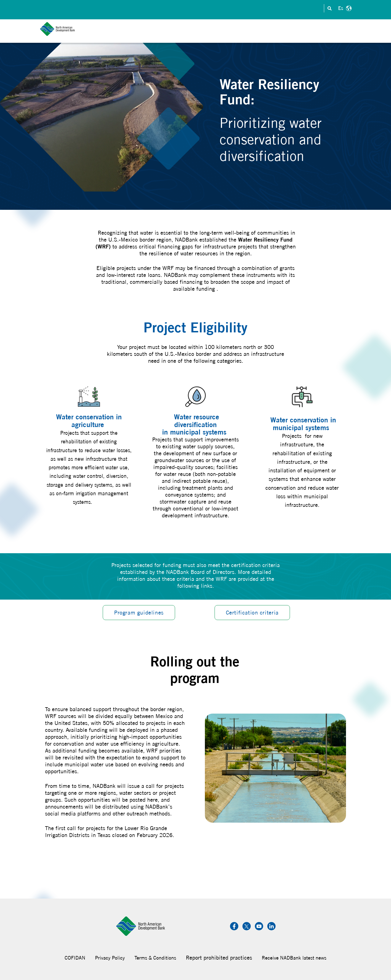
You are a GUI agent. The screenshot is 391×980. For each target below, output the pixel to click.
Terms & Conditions (155, 958)
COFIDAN (75, 958)
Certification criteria (252, 612)
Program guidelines (139, 612)
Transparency (302, 8)
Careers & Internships (257, 8)
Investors (218, 8)
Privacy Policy (110, 958)
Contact (193, 8)
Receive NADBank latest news (294, 958)
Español (344, 8)
